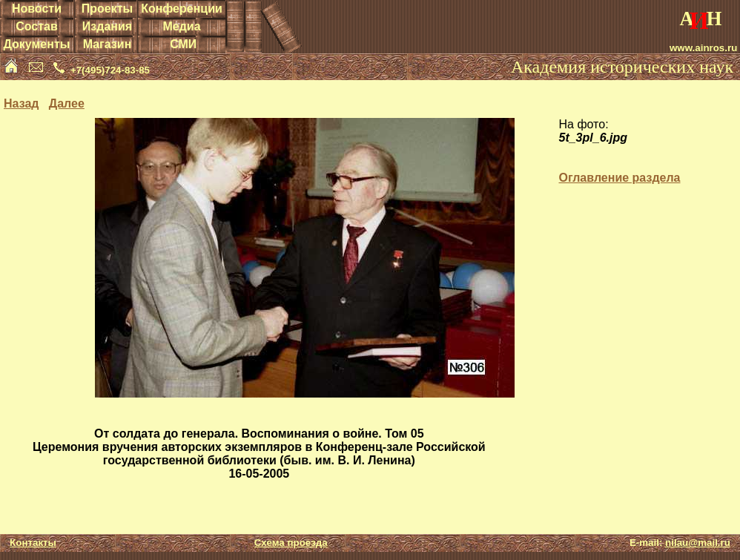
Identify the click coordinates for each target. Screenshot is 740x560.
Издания (107, 26)
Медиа (181, 26)
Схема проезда (291, 543)
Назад (21, 103)
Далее (67, 103)
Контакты (33, 543)
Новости (37, 9)
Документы (36, 44)
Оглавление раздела (619, 178)
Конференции (182, 9)
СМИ (183, 44)
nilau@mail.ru (698, 543)
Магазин (108, 44)
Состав (37, 26)
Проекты (107, 9)
